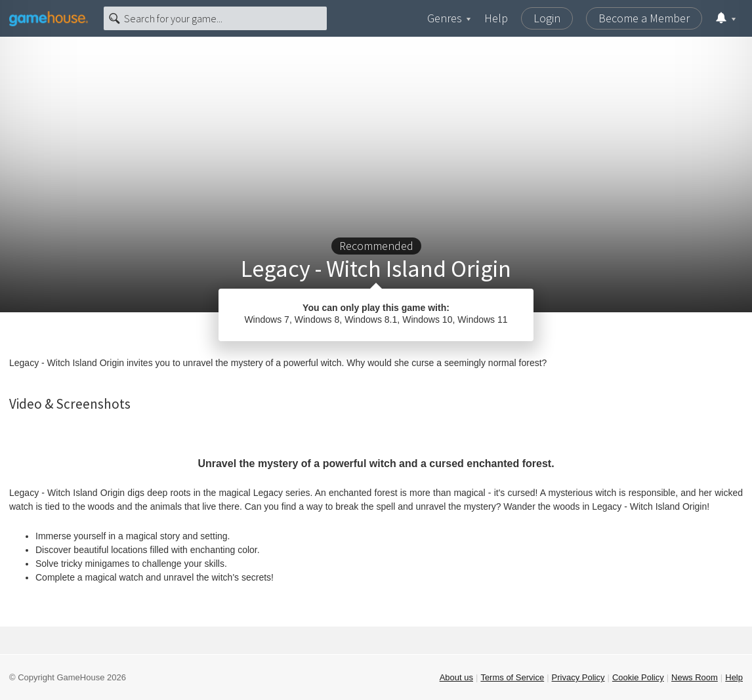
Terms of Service (512, 677)
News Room (695, 677)
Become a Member (644, 18)
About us (456, 677)
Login (547, 18)
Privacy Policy (578, 677)
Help (496, 18)
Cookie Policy (638, 677)
